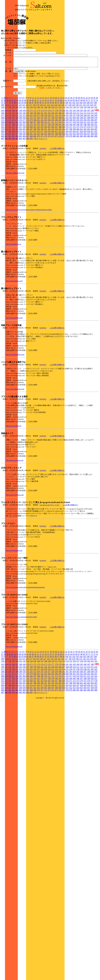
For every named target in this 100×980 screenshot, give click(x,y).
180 (64, 137)
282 (42, 147)
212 (81, 140)
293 (81, 147)
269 (92, 145)
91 (43, 130)
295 (89, 147)
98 (61, 130)
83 (23, 130)
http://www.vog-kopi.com (15, 487)
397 (67, 156)
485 (92, 163)
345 (74, 151)
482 (81, 163)
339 (53, 151)
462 (10, 163)
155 (71, 134)
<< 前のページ (8, 125)
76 (5, 130)
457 (89, 161)
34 (92, 125)
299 (6, 149)
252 (31, 145)
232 (56, 142)
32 (87, 125)
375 (85, 154)
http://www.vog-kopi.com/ (15, 522)
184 (78, 137)
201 (42, 140)
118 (34, 132)
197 (28, 140)
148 (46, 134)
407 (6, 158)
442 (35, 161)
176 (49, 137)
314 (60, 149)
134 (91, 132)
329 (17, 151)
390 (42, 156)
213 (85, 140)
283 (46, 147)
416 (38, 158)
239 (81, 142)
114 (20, 132)
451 (67, 161)
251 (28, 145)
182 (71, 137)
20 (56, 125)
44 (20, 127)
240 (85, 142)
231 (53, 142)
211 (78, 140)
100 (67, 130)
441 (31, 161)
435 (10, 161)
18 (51, 125)
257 (49, 145)
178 (56, 137)
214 (88, 140)
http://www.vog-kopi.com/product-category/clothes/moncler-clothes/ (29, 237)
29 (79, 125)
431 (92, 158)
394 (56, 156)
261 (64, 145)
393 (53, 156)
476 (60, 163)
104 (81, 130)
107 (92, 130)
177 (53, 137)
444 (42, 161)
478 (67, 163)
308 (38, 149)
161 (92, 134)
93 (48, 130)
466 (24, 163)
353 (6, 154)
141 (20, 134)
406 (3, 158)
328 (13, 151)
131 (81, 132)
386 (28, 156)
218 (6, 142)
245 (6, 145)
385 (24, 156)
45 (23, 127)
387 (31, 156)
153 (64, 134)
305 (28, 149)
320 (81, 149)
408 (10, 158)
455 (81, 161)
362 (38, 154)
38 (5, 127)
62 (66, 127)
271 (3, 147)
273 (10, 147)
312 (53, 149)
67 (79, 127)
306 (31, 149)
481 (78, 163)
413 (28, 158)
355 (13, 154)
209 (71, 140)
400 (78, 156)
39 (7, 127)
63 (69, 127)
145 (35, 134)
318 (74, 149)
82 (20, 130)
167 (17, 137)
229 (46, 142)
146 (38, 134)
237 (74, 142)
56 (51, 127)
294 (85, 147)
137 (6, 134)
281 (38, 147)
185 (81, 137)
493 (24, 165)
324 (96, 149)
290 (71, 147)
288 (64, 147)
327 (10, 151)
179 (60, 137)
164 (6, 137)
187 (89, 137)
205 (56, 140)
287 (60, 147)
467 (28, 163)
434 (6, 161)
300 (10, 149)
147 (42, 134)
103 (77, 130)
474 (53, 163)
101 (70, 130)
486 (96, 163)
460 (3, 163)
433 (3, 161)
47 (28, 127)
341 (60, 151)
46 (25, 127)
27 (74, 125)
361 (35, 154)
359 (28, 154)
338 (49, 151)
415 (35, 158)
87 (33, 130)
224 (28, 142)
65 (74, 127)
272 (6, 147)
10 (30, 125)
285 (53, 147)
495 (31, 165)
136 (3, 134)
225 (31, 142)
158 (81, 134)
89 (38, 130)
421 (56, 158)
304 (24, 149)
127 (66, 132)
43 (17, 127)
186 (85, 137)
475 (56, 163)
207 (64, 140)
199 (35, 140)
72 (92, 127)
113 (17, 132)
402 (85, 156)
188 (92, 137)
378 (96, 154)
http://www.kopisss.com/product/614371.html (21, 644)
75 (2, 130)
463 (13, 163)
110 (6, 132)
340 (56, 151)
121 (45, 132)
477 (64, 163)
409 (13, 158)
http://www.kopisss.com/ (14, 308)
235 (67, 142)
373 (78, 154)
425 (71, 158)
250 (24, 145)
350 (92, 151)
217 (3, 142)
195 (20, 140)
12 (35, 125)
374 (81, 154)
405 (96, 156)
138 (10, 134)
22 (61, 125)
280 (35, 147)
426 (74, 158)
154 (67, 134)
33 (89, 125)
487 (3, 165)
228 (42, 142)
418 (45, 158)
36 (97, 125)
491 (17, 165)
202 (46, 140)
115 (23, 132)
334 (35, 151)
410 (17, 158)
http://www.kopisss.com (14, 577)
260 (60, 145)
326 (6, 151)
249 (20, 145)
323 (92, 149)
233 (60, 142)
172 (35, 137)
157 (78, 134)
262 (67, 145)
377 (92, 154)
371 (71, 154)
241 (89, 142)
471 (42, 163)
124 (55, 132)
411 (20, 158)
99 (64, 130)
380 (6, 156)
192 (10, 140)
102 (74, 130)
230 (49, 142)
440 (28, 161)
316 (67, 149)
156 (74, 134)
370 (67, 154)
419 (49, 158)
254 (38, 145)
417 (42, 158)
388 (35, 156)
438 (20, 161)
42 (15, 127)
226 (35, 142)
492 (20, 165)
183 (74, 137)
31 (84, 125)
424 (67, 158)
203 (49, 140)
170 (28, 137)
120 (41, 132)
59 (58, 127)
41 (12, 127)
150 (53, 134)
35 (94, 125)
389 (38, 156)
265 (78, 145)
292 (78, 147)
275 (17, 147)
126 (63, 132)
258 (53, 145)
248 (17, 145)
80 (15, 130)
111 (10, 132)
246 (10, 145)
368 (60, 154)
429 (85, 158)
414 (31, 158)
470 (38, 163)
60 (61, 127)
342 (64, 151)
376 (89, 154)
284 (49, 147)
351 (96, 151)
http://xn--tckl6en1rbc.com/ (15, 200)
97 (58, 130)
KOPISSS (43, 175)
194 (17, 140)
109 (3, 132)
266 (81, 145)
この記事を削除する (57, 175)
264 (74, 145)
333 (31, 151)
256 (46, 145)
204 (53, 140)
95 (53, 130)
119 (38, 132)
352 (3, 154)
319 (78, 149)
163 (3, 137)
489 (10, 165)
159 (85, 134)
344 (71, 151)
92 (46, 130)
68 (81, 127)
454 (78, 161)
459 (96, 161)
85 (28, 130)
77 (7, 130)
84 (25, 130)
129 (73, 132)
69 (84, 127)
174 (42, 137)
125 (59, 132)
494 (28, 165)
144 (31, 134)
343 (67, 151)
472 (46, 163)
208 (67, 140)
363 (42, 154)
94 (51, 130)
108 (95, 130)
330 (20, 151)
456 (85, 161)
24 (66, 125)
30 (82, 125)
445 (46, 161)
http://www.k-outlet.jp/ (14, 453)
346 (78, 151)
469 (35, 163)
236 (71, 142)
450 (64, 161)
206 (60, 140)
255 (42, 145)
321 (85, 149)
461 (6, 163)
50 (35, 127)
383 (17, 156)
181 (67, 137)
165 (10, 137)
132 (84, 132)
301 (13, 149)
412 (24, 158)
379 (3, 156)
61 (64, 127)
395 (60, 156)
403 (89, 156)
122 (48, 132)
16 (46, 125)
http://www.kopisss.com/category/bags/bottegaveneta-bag (25, 614)
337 (46, 151)
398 (71, 156)
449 (60, 161)
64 (71, 127)
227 (38, 142)
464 (17, 163)
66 (76, 127)
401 (81, 156)
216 (96, 140)
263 (71, 145)
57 (53, 127)
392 (49, 156)
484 (89, 163)
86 (30, 130)
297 (96, 147)
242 (92, 142)
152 (60, 134)
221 (17, 142)
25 (69, 125)
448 (56, 161)
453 (74, 161)
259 (56, 145)
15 (43, 125)
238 (78, 142)
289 (67, 147)
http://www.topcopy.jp (14, 271)
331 (24, 151)
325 (3, 151)
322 (88, 149)
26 (71, 125)
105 (85, 130)
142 (24, 134)
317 (71, 149)
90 (40, 130)
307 (35, 149)
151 (56, 134)
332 (28, 151)
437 (17, 161)
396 (64, 156)
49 (33, 127)
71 (89, 127)
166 (13, 137)
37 (2, 127)
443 (38, 161)
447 (53, 161)
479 (71, 163)
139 (13, 134)
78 (10, 130)
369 (64, 154)
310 (46, 149)
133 (88, 132)
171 (31, 137)
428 (81, 158)
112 (13, 132)
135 (95, 132)
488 (6, 165)
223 (24, 142)
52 (40, 127)
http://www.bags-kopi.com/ (15, 416)
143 (28, 134)
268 (89, 145)
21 (59, 125)
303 (20, 149)
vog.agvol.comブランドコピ (49, 532)
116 (27, 132)
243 (96, 142)
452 (71, 161)
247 (13, 145)
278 (28, 147)
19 (53, 125)
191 (6, 140)
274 (13, 147)
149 (49, 134)
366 (53, 154)
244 (3, 145)
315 (63, 149)
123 (52, 132)
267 (85, 145)
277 (24, 147)
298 (3, 149)
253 (35, 145)
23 (64, 125)
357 (20, 154)
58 (56, 127)
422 (60, 158)
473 (49, 163)
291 (74, 147)
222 (20, 142)
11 (33, 125)
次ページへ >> (41, 165)
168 (20, 137)
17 (48, 125)
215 (92, 140)
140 (17, 134)
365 (49, 154)
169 (24, 137)
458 (92, 161)
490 (13, 165)
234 (64, 142)
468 (31, 163)
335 (38, 151)
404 (92, 156)
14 (41, 125)
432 (96, 158)
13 (38, 125)
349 (89, 151)
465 (20, 163)
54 (46, 127)
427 (78, 158)
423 (63, 158)
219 (10, 142)
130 (77, 132)
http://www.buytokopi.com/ (15, 381)
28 (76, 125)
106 (88, 130)
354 (10, 154)
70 (87, 127)
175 (46, 137)
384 (20, 156)
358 (24, 154)
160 (89, 134)
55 (48, 127)
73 (94, 127)
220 (13, 142)
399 (74, 156)
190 (3, 140)
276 (20, 147)
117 (31, 132)
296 (92, 147)
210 (74, 140)
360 (31, 154)
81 (17, 130)
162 (96, 134)
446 (49, 161)
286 (56, 147)
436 (13, 161)
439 (24, 161)
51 (38, 127)
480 (74, 163)
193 (13, 140)
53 (43, 127)
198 (31, 140)
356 (17, 154)
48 (30, 127)
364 (46, 154)
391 (46, 156)
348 (85, 151)
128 (70, 132)
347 (81, 151)
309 (42, 149)
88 (35, 130)
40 (10, 127)
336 (42, 151)
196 (24, 140)
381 (10, 156)
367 (56, 154)
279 (31, 147)
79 (12, 130)
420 (53, 158)
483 (85, 163)
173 (38, 137)
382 (13, 156)
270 (96, 145)
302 (17, 149)
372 (74, 154)
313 (56, 149)
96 (56, 130)
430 (88, 158)
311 (49, 149)
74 (97, 127)
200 (38, 140)
